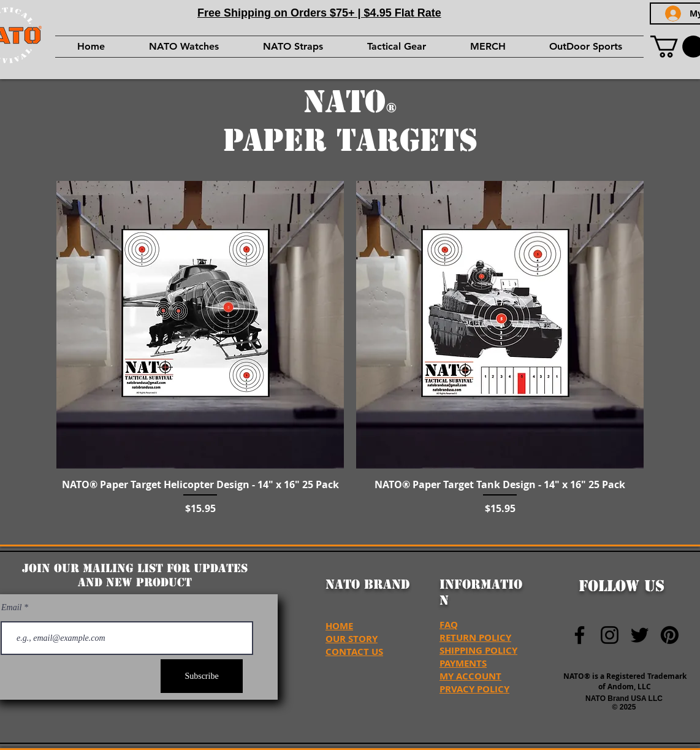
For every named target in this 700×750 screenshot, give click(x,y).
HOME (339, 626)
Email (13, 608)
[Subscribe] (202, 676)
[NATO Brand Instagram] (610, 635)
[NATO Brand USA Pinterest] (670, 635)
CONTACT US (354, 652)
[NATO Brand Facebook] (580, 635)
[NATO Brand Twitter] (640, 635)
